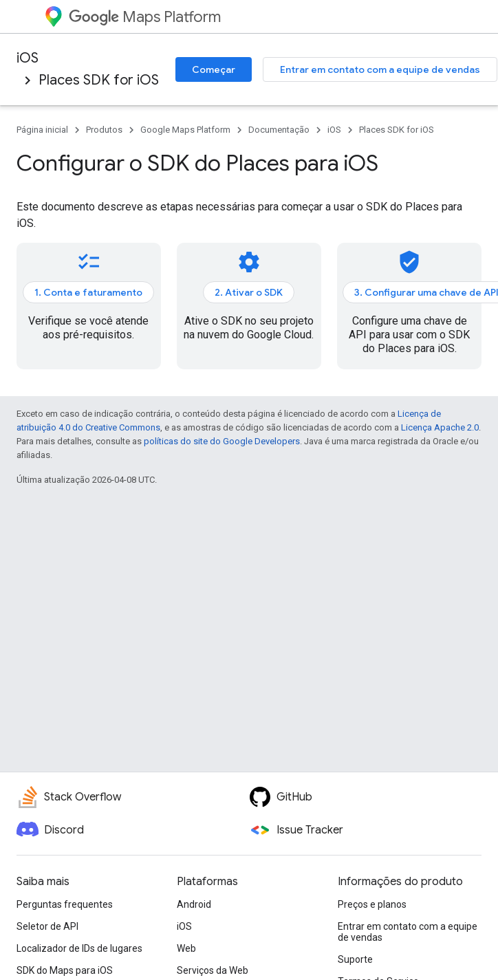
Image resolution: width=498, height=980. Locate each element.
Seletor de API (47, 926)
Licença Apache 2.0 (440, 427)
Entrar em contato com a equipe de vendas (380, 69)
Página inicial (42, 130)
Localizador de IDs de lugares (79, 948)
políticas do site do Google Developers (222, 441)
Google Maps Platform (185, 130)
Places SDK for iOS (99, 80)
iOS (28, 58)
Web (186, 948)
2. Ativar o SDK (249, 292)
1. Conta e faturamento (88, 292)
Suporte (355, 959)
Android (194, 904)
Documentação (279, 130)
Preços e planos (372, 904)
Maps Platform (145, 17)
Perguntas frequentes (65, 904)
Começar (214, 69)
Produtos (104, 130)
